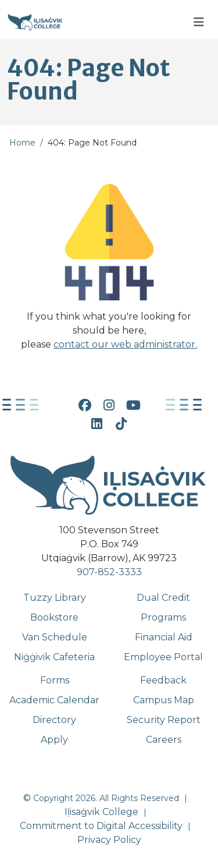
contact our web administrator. (125, 344)
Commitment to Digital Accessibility (101, 826)
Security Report (164, 720)
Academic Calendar (54, 700)
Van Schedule (55, 637)
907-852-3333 (109, 572)
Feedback (163, 680)
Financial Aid (164, 637)
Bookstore (54, 617)
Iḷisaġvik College (101, 812)
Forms (55, 680)
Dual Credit (163, 598)
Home (22, 143)
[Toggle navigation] (199, 22)
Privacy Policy (109, 840)
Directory (54, 720)
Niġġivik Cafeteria (54, 657)
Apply (54, 740)
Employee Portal (163, 657)
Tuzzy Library (55, 598)
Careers (164, 740)
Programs (163, 617)
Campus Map (164, 700)
